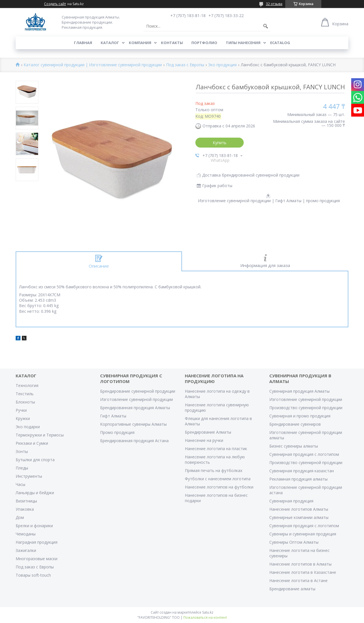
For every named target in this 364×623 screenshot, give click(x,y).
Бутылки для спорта (35, 460)
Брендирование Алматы (208, 432)
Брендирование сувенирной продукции (138, 391)
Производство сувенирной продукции (306, 408)
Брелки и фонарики (34, 526)
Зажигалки (26, 550)
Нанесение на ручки (204, 440)
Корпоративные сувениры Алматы (133, 424)
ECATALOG (280, 43)
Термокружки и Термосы (40, 435)
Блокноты (25, 402)
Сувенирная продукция (291, 501)
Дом (20, 517)
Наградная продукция (37, 542)
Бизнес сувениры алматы (294, 446)
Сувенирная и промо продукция (300, 416)
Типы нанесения (243, 43)
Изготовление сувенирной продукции (136, 399)
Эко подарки (28, 427)
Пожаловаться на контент (205, 617)
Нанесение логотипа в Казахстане (303, 572)
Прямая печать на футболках (214, 470)
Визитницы (26, 501)
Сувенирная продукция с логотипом (304, 454)
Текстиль (25, 394)
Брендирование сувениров (295, 424)
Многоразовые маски (37, 559)
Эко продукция (222, 65)
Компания (140, 43)
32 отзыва (274, 4)
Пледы (22, 468)
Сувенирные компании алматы (299, 517)
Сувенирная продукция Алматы (299, 391)
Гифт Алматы (113, 416)
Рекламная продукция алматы (298, 479)
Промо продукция (117, 432)
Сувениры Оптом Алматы (294, 542)
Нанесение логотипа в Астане (298, 580)
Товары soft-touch (33, 575)
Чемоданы (26, 534)
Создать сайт (55, 4)
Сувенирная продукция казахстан (302, 471)
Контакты (172, 43)
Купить (220, 143)
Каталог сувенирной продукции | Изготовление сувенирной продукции (93, 65)
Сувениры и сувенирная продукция (303, 534)
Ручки (21, 410)
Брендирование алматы (292, 589)
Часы (20, 484)
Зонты (22, 451)
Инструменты (29, 476)
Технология (27, 385)
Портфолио (204, 43)
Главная (83, 43)
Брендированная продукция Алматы (135, 408)
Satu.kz (208, 612)
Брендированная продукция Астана (134, 441)
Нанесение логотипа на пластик (216, 449)
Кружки (23, 418)
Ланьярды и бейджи (35, 493)
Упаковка (25, 509)
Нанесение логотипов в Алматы (300, 564)
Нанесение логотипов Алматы (299, 509)
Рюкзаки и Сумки (32, 443)
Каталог (110, 43)
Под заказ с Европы (185, 65)
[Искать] (266, 26)
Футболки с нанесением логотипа (218, 479)
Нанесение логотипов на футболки (219, 487)
